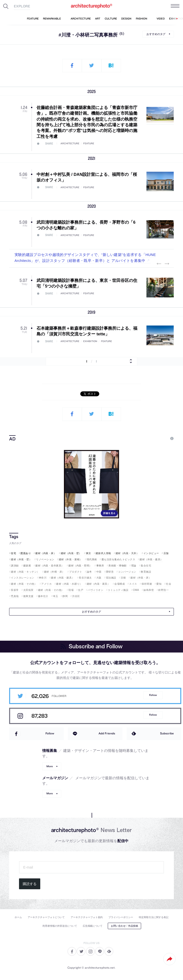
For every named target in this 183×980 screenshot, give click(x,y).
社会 (169, 584)
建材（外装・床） (141, 578)
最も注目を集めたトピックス (118, 559)
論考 (89, 572)
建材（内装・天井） (127, 553)
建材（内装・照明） (80, 566)
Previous (159, 264)
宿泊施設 (111, 578)
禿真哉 (15, 596)
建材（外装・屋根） (71, 559)
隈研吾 (110, 572)
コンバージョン (127, 572)
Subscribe (167, 733)
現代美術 (92, 559)
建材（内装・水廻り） (69, 584)
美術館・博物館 (118, 566)
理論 (134, 566)
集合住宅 (146, 566)
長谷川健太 (85, 578)
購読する (30, 884)
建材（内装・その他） (51, 590)
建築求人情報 (103, 553)
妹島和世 (149, 590)
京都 (123, 578)
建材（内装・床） (46, 553)
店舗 (166, 553)
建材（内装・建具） (63, 578)
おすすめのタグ (156, 34)
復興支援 (28, 596)
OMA (136, 590)
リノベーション (45, 559)
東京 (89, 553)
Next (167, 264)
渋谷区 (76, 596)
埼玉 (55, 596)
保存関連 (147, 584)
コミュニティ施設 (118, 590)
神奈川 (43, 578)
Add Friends (107, 733)
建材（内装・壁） (71, 553)
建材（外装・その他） (24, 584)
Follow (153, 695)
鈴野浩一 (163, 590)
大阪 (99, 578)
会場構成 (120, 584)
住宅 (13, 553)
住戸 (81, 590)
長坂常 (15, 590)
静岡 (65, 596)
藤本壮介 (43, 596)
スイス (133, 584)
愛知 (159, 584)
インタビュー (151, 553)
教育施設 (146, 572)
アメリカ (46, 584)
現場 (71, 590)
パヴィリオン (95, 590)
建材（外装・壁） (21, 559)
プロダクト (76, 572)
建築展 (27, 566)
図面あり (26, 553)
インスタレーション (23, 578)
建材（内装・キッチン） (25, 572)
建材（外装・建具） (151, 559)
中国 (99, 572)
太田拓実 (28, 590)
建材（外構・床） (54, 572)
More (50, 766)
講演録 (15, 566)
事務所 (100, 566)
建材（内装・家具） (98, 584)
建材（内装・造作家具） (50, 566)
